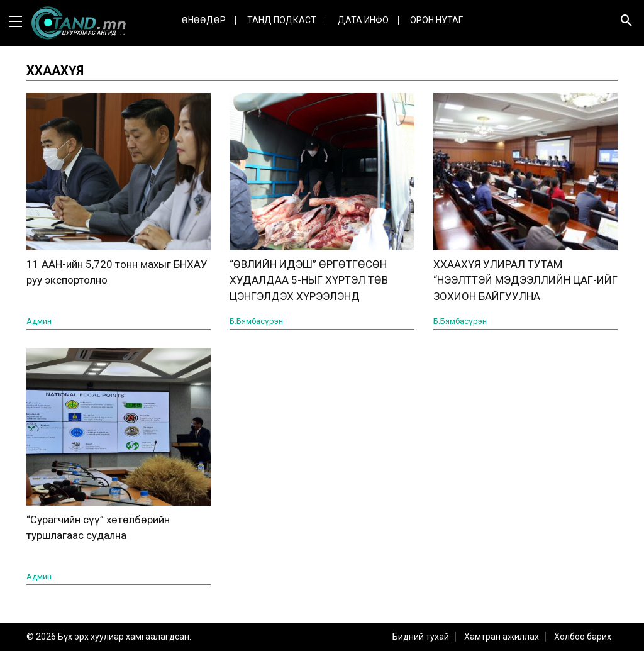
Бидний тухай (421, 637)
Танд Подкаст (282, 20)
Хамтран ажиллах (502, 637)
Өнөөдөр (204, 20)
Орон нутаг (436, 20)
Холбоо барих (583, 637)
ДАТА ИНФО (363, 20)
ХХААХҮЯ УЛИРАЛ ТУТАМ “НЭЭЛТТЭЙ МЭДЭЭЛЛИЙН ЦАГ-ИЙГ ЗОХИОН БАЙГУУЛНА (525, 280)
